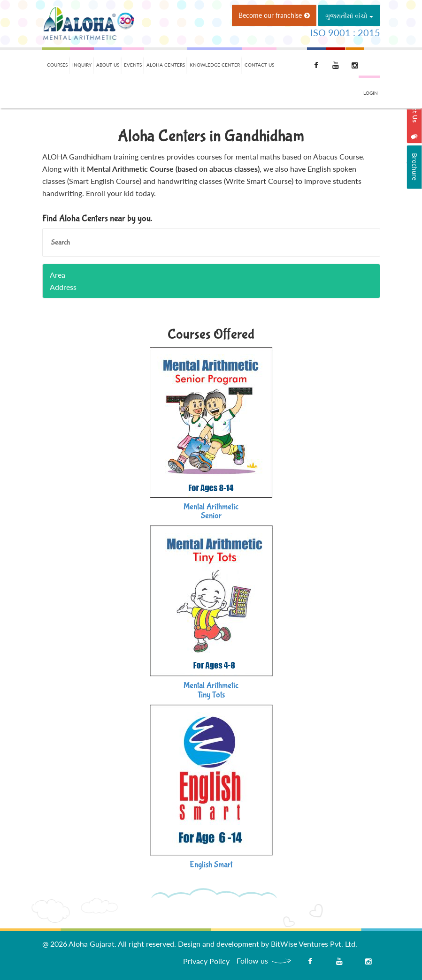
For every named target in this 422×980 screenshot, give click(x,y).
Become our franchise (274, 15)
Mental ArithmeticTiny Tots (211, 690)
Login (371, 93)
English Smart (211, 865)
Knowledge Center (215, 65)
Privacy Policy (206, 961)
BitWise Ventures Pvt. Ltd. (314, 944)
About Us (108, 65)
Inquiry (82, 65)
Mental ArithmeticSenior (211, 512)
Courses (57, 65)
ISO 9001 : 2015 (345, 32)
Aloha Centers (166, 65)
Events (133, 65)
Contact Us (259, 65)
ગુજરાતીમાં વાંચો (349, 16)
